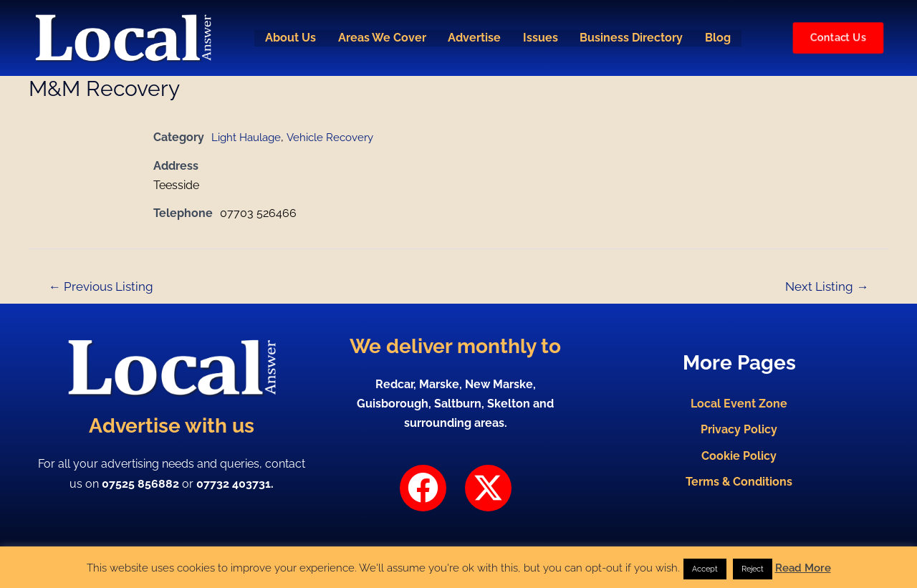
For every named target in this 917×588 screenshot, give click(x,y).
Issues (541, 38)
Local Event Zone (739, 400)
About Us (288, 38)
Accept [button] (705, 569)
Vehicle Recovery (336, 137)
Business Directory (633, 38)
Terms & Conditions (739, 486)
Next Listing (827, 286)
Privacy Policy (739, 429)
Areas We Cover (380, 38)
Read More (803, 568)
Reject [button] (753, 569)
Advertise (474, 38)
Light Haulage (248, 137)
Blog (720, 38)
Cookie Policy (739, 457)
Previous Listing (101, 286)
